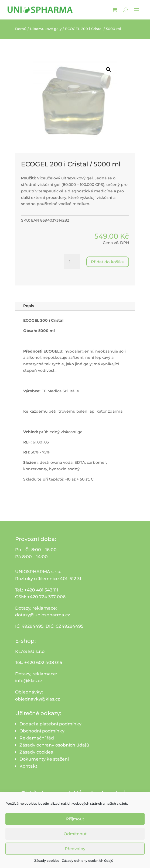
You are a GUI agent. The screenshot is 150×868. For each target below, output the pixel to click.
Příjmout (75, 819)
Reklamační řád (37, 738)
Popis (29, 306)
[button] (108, 70)
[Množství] (72, 262)
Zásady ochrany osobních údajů (88, 861)
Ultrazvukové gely (46, 29)
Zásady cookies (47, 861)
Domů (21, 29)
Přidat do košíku (108, 262)
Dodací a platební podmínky (50, 724)
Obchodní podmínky (42, 731)
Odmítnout (75, 834)
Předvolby (75, 849)
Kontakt (28, 766)
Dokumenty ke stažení (44, 759)
